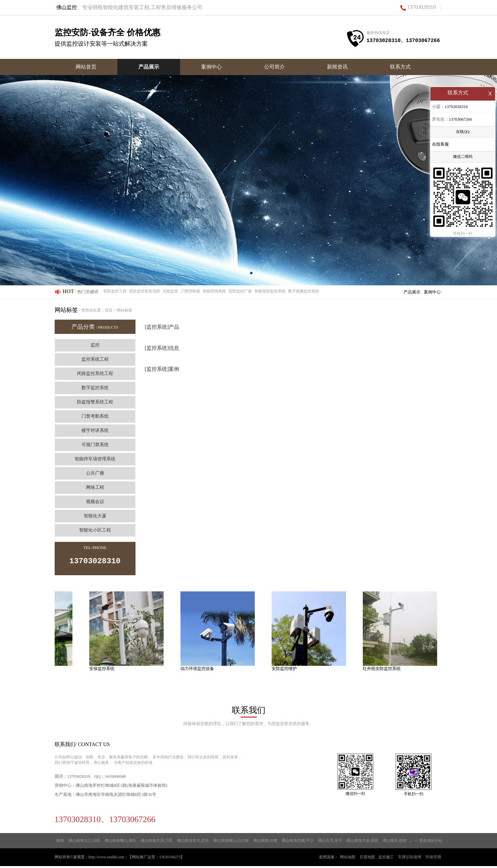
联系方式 (400, 67)
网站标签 (124, 310)
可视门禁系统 (95, 445)
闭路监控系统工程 (95, 374)
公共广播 (95, 473)
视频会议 (95, 502)
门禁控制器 (190, 291)
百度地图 (367, 859)
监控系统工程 (95, 359)
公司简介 (275, 67)
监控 (95, 345)
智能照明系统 (214, 291)
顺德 (60, 842)
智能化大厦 (95, 516)
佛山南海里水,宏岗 (193, 842)
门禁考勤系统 (95, 416)
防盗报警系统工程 (95, 402)
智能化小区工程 (95, 530)
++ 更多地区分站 (428, 842)
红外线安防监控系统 (383, 670)
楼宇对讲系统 (95, 430)
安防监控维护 (286, 670)
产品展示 (149, 67)
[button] (246, 273)
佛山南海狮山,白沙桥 (231, 842)
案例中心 (211, 67)
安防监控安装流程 (145, 291)
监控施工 (386, 859)
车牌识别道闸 (410, 859)
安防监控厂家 (240, 291)
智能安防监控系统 (270, 291)
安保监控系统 (103, 670)
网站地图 (348, 859)
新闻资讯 (337, 67)
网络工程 (95, 487)
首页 (109, 310)
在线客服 (440, 145)
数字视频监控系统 (304, 291)
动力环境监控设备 (199, 670)
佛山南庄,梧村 (395, 842)
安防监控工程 (115, 291)
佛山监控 (67, 7)
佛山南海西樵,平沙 (298, 842)
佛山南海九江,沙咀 (84, 842)
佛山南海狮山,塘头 (120, 842)
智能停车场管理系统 (95, 459)
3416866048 (115, 778)
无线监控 (170, 291)
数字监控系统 (95, 388)
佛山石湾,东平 (330, 842)
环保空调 (433, 859)
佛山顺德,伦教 (265, 842)
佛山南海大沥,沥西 (362, 842)
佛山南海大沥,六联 (157, 842)
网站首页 (86, 67)
